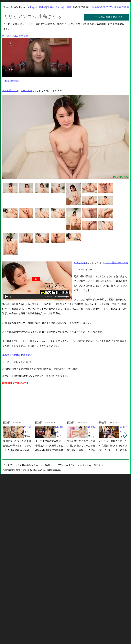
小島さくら (27, 91)
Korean (59, 7)
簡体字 (51, 7)
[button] (125, 435)
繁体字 (42, 7)
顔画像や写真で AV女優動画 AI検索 (110, 7)
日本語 (68, 7)
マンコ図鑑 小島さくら (116, 263)
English (34, 7)
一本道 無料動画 (11, 81)
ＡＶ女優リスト (10, 91)
